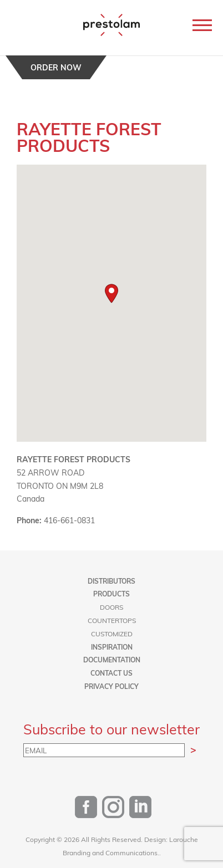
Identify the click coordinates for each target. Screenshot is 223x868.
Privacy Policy (111, 686)
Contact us (111, 673)
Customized (112, 634)
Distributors (111, 581)
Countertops (112, 620)
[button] (111, 293)
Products (111, 594)
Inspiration (112, 647)
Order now (56, 67)
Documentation (112, 660)
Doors (111, 607)
